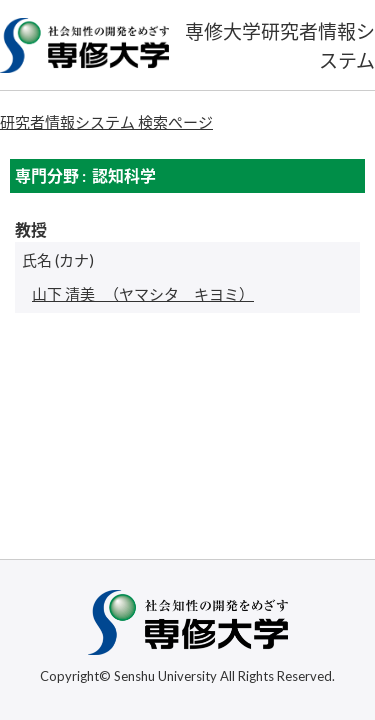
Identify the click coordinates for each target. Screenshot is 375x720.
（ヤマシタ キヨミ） (143, 294)
